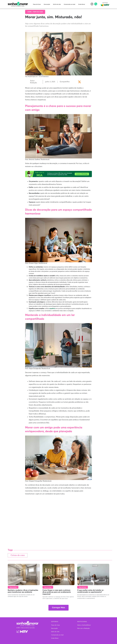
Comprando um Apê (69, 4)
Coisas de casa (18, 555)
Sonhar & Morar (18, 3)
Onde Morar (82, 4)
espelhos (52, 309)
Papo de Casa (37, 4)
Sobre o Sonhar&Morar (84, 625)
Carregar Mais (58, 608)
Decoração (47, 4)
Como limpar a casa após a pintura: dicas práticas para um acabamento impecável (57, 592)
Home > (30, 12)
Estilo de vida (57, 4)
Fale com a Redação (83, 628)
